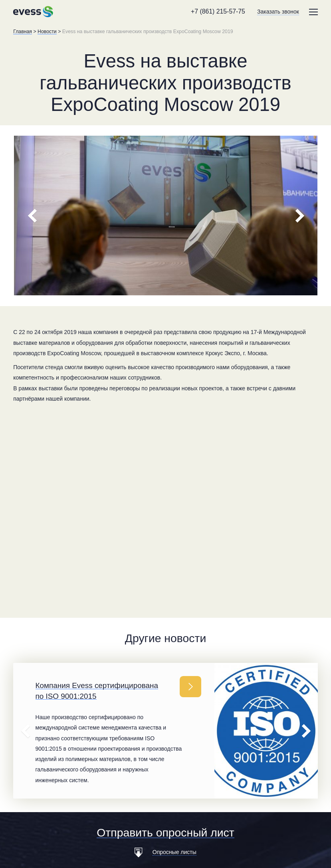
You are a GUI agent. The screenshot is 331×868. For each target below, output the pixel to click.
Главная (23, 32)
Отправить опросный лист (165, 832)
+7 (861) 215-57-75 (218, 11)
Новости (47, 32)
